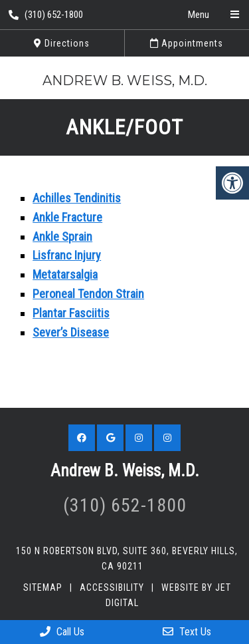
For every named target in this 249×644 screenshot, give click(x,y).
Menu (199, 15)
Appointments (187, 43)
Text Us (187, 632)
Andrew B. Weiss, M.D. (125, 80)
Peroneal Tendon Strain (88, 294)
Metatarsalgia (65, 274)
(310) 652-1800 (46, 15)
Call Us (62, 632)
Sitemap (43, 587)
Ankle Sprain (62, 237)
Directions (62, 43)
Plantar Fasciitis (71, 313)
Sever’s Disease (71, 332)
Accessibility (112, 587)
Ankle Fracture (67, 217)
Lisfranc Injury (67, 255)
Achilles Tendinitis (77, 198)
